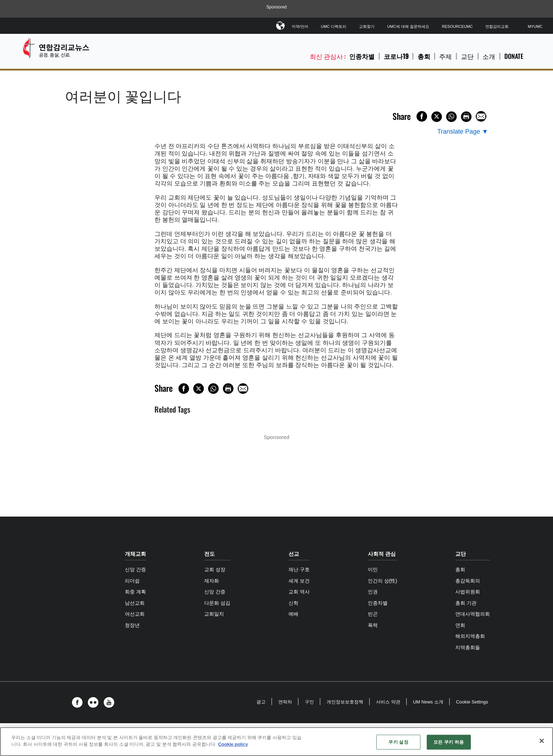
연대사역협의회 (473, 614)
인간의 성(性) (382, 581)
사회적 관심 (382, 554)
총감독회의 (468, 581)
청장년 (132, 625)
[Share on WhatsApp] (451, 117)
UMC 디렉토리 (334, 26)
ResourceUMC (457, 26)
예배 (293, 614)
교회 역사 (299, 592)
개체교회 (135, 554)
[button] (79, 702)
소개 (489, 56)
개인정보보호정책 (345, 702)
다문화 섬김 (217, 603)
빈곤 (373, 614)
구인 (309, 702)
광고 (261, 702)
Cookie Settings (472, 702)
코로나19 (396, 56)
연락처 (285, 702)
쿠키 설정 (398, 742)
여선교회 (135, 614)
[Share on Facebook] (422, 116)
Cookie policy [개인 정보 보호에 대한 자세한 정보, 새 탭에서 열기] (233, 744)
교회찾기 (367, 26)
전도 (209, 554)
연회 (460, 625)
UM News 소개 (428, 702)
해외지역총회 (470, 636)
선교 (294, 554)
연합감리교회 (497, 26)
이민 (373, 569)
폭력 (373, 625)
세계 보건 (299, 581)
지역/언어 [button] (300, 25)
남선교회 (135, 603)
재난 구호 (299, 569)
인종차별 (362, 56)
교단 (467, 56)
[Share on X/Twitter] (437, 117)
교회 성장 (215, 569)
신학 (293, 603)
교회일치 (214, 614)
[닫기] (542, 741)
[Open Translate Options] (463, 132)
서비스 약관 (388, 702)
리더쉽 (132, 581)
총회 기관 (466, 603)
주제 (445, 56)
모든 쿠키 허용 (449, 742)
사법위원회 (468, 592)
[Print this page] (466, 117)
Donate (514, 56)
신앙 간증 (135, 569)
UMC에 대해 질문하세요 (408, 26)
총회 (424, 56)
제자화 (212, 581)
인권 (373, 592)
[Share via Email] (481, 116)
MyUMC (535, 26)
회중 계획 (135, 592)
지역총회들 (468, 647)
